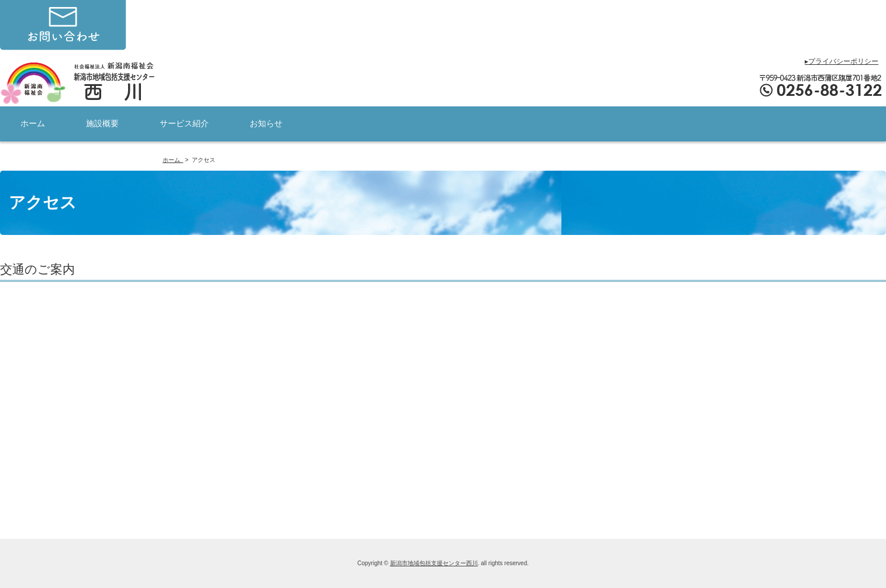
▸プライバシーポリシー (842, 61)
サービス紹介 (184, 123)
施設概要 (102, 123)
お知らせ (266, 123)
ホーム (33, 123)
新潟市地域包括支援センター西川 (434, 563)
